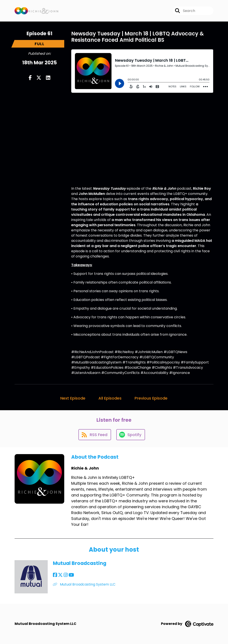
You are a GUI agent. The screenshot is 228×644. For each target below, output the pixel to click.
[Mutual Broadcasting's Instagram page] (66, 575)
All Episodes (110, 398)
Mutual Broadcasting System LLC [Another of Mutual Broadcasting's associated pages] (84, 584)
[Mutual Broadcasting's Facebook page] (55, 575)
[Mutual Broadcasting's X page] (60, 575)
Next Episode (73, 398)
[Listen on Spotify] (131, 435)
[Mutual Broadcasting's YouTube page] (71, 575)
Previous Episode (151, 398)
